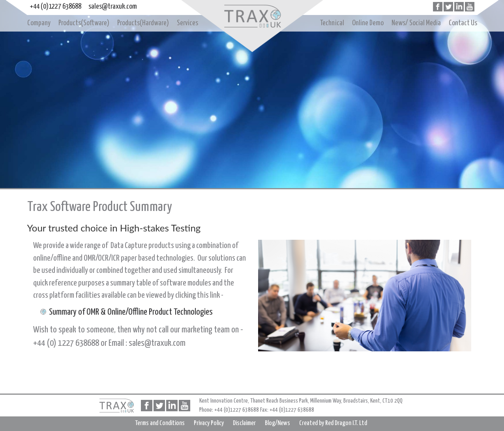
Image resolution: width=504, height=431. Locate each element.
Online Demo (368, 23)
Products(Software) (84, 23)
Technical (332, 23)
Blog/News (277, 423)
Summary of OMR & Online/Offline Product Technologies (131, 312)
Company (39, 23)
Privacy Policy (209, 423)
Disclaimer (244, 423)
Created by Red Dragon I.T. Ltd (333, 423)
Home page (252, 17)
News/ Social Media (416, 23)
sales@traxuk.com (113, 7)
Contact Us (463, 23)
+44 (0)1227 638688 (56, 7)
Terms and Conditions (160, 423)
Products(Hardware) (143, 23)
